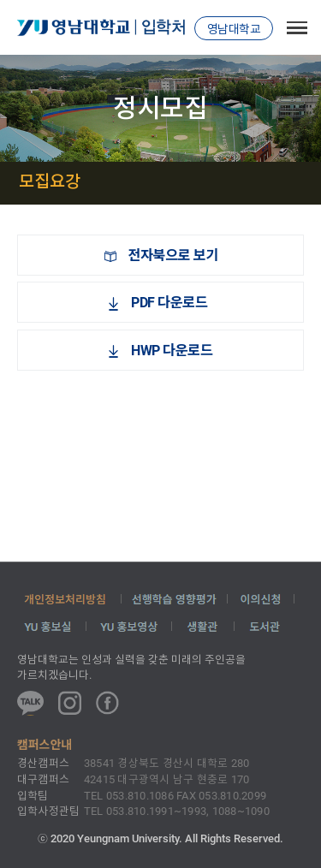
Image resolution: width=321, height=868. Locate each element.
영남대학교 (234, 29)
